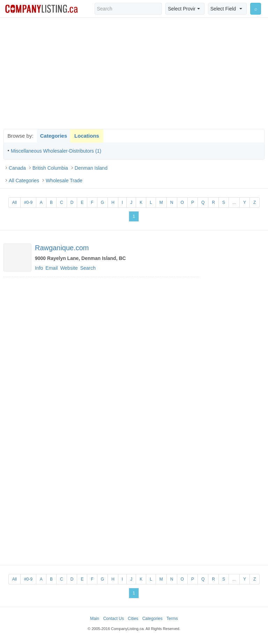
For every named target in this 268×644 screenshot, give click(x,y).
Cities (133, 619)
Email (51, 268)
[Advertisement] (134, 73)
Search (88, 268)
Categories (54, 136)
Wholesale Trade (64, 181)
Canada (17, 168)
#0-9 (28, 202)
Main (95, 619)
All (14, 202)
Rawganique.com (62, 248)
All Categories (24, 181)
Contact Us (114, 619)
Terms (172, 619)
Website (69, 268)
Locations (87, 136)
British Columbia (50, 168)
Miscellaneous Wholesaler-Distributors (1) (56, 151)
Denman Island (91, 168)
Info (39, 268)
